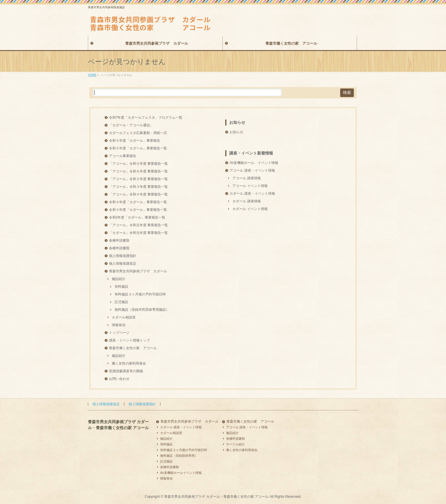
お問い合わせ (119, 379)
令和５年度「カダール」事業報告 (135, 141)
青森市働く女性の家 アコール (133, 348)
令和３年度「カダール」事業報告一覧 (138, 210)
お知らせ (237, 122)
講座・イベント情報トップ (129, 340)
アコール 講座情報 (246, 178)
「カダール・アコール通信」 (131, 125)
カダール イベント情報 (250, 209)
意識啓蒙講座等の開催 (126, 371)
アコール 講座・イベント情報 (252, 170)
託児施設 (121, 302)
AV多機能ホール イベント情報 (254, 163)
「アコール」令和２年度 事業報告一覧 (138, 179)
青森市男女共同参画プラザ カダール (138, 271)
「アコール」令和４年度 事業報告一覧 (138, 194)
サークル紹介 (236, 444)
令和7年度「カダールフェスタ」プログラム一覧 (146, 118)
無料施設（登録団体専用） (179, 456)
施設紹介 (119, 279)
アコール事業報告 (123, 156)
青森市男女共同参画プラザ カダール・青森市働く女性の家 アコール (216, 497)
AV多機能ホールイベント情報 (181, 473)
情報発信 (119, 325)
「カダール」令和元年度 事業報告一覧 (138, 233)
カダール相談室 (124, 317)
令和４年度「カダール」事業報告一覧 (138, 202)
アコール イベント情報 (250, 186)
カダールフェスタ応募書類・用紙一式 (138, 133)
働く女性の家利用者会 (129, 363)
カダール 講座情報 (246, 201)
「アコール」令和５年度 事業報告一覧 (138, 164)
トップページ (119, 333)
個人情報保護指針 (123, 256)
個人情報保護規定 (123, 264)
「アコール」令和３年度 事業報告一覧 (138, 187)
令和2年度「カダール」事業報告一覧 (137, 217)
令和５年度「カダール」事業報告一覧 (138, 148)
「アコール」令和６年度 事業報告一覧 (138, 171)
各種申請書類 (119, 240)
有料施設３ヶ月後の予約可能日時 (140, 294)
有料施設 (121, 287)
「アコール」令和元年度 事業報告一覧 (138, 225)
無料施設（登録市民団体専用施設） (142, 310)
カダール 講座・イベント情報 (252, 194)
